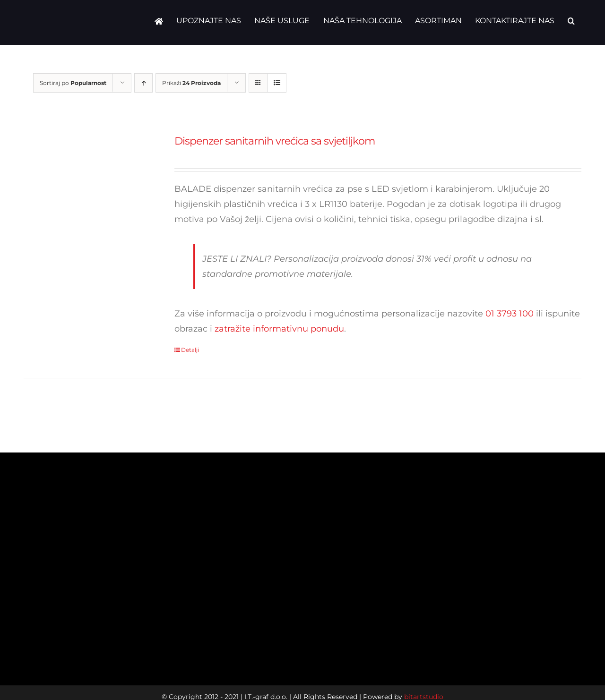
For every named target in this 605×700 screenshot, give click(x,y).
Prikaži (191, 83)
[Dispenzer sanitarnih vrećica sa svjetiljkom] (88, 199)
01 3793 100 (510, 314)
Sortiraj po (73, 83)
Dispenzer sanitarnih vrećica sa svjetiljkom (275, 141)
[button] (571, 21)
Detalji (190, 350)
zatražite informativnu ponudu (279, 329)
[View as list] (277, 83)
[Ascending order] (143, 83)
